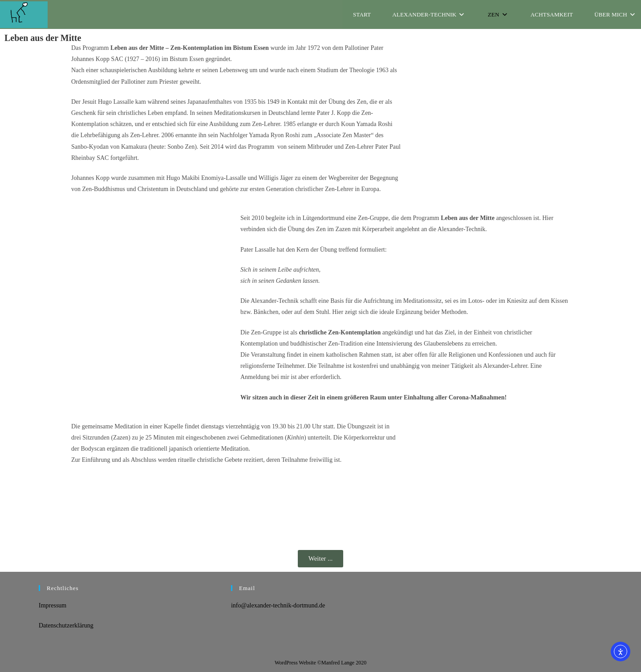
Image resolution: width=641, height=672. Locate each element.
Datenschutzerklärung (66, 625)
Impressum (53, 605)
